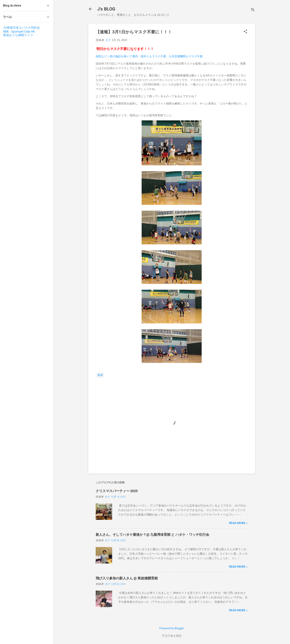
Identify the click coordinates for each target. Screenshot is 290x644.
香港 (100, 375)
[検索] (253, 10)
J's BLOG (106, 9)
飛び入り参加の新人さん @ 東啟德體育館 (127, 578)
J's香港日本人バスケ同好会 (21, 28)
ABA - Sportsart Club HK (19, 32)
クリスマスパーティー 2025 (117, 491)
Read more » (238, 523)
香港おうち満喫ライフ (18, 35)
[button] (245, 32)
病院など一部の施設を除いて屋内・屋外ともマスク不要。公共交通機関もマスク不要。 (151, 56)
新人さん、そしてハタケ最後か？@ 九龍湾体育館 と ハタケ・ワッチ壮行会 (152, 535)
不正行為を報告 (172, 636)
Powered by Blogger (172, 628)
